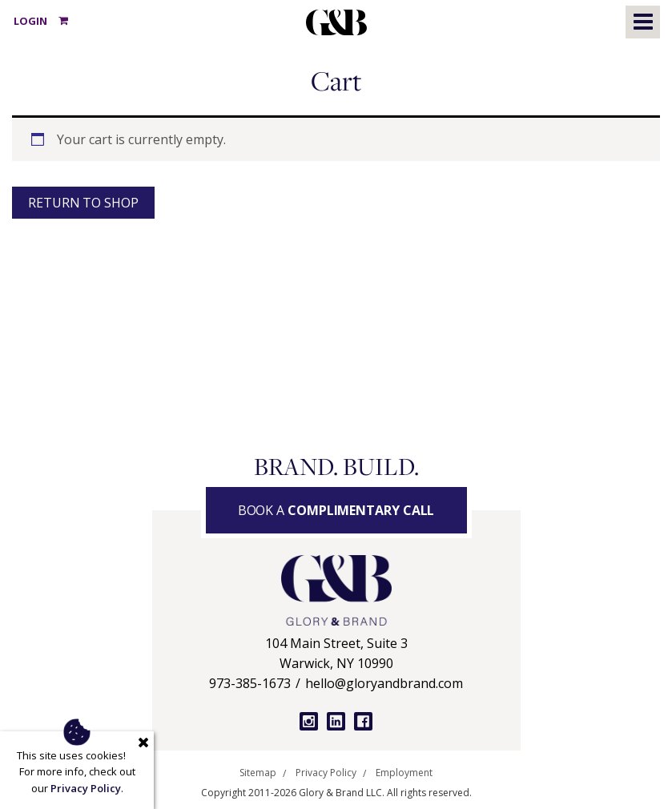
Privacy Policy (326, 773)
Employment (404, 773)
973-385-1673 (250, 683)
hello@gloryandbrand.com (384, 683)
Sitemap (258, 773)
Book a (336, 510)
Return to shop (83, 203)
